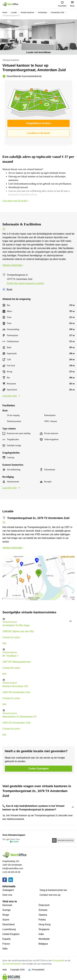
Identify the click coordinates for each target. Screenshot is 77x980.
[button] (38, 619)
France (6, 944)
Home (5, 13)
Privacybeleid (58, 961)
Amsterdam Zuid (57, 13)
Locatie (14, 13)
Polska (42, 920)
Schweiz (43, 910)
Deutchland (8, 924)
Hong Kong (45, 924)
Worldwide (44, 939)
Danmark (7, 905)
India (41, 934)
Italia (5, 949)
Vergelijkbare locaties (39, 123)
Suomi (6, 920)
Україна (43, 915)
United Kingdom (11, 934)
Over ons (7, 895)
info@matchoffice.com (13, 868)
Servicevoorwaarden (12, 964)
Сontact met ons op (50, 895)
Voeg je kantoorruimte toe (53, 890)
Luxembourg (9, 929)
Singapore (44, 929)
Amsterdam (42, 13)
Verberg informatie (13, 265)
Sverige (6, 910)
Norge (6, 915)
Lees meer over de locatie (16, 201)
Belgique (43, 944)
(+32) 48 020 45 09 (11, 872)
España (6, 939)
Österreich (44, 905)
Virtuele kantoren (27, 13)
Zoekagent (8, 890)
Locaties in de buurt (38, 133)
